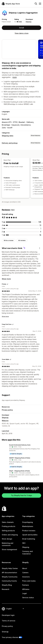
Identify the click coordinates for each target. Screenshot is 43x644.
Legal (24, 593)
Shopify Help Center (10, 568)
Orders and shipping (10, 535)
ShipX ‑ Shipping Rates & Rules (20, 471)
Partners (26, 585)
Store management (9, 549)
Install (22, 28)
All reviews (22, 240)
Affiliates (26, 589)
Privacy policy (7, 410)
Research (6, 589)
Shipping (26, 547)
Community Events (9, 581)
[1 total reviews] (41, 228)
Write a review (9, 240)
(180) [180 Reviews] (20, 22)
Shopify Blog (7, 585)
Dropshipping (28, 522)
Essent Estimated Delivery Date (20, 445)
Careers (25, 573)
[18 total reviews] (40, 235)
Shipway (29, 22)
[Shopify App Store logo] (11, 4)
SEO (24, 543)
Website (5, 421)
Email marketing (29, 539)
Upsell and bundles (30, 535)
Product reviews (29, 531)
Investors (26, 577)
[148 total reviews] (40, 222)
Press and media (29, 581)
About (25, 568)
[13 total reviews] (40, 225)
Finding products (9, 526)
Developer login (8, 615)
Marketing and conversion (8, 544)
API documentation (9, 573)
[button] (21, 450)
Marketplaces (28, 526)
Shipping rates (8, 136)
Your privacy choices (10, 637)
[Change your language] (15, 609)
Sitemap (5, 632)
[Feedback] (40, 248)
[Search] (36, 4)
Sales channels (8, 522)
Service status (28, 598)
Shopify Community (10, 577)
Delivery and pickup (10, 143)
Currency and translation (27, 552)
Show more (6, 279)
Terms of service (9, 621)
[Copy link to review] (8, 284)
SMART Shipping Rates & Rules (20, 458)
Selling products (8, 531)
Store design (7, 539)
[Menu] (40, 4)
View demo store (22, 33)
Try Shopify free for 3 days (21, 495)
